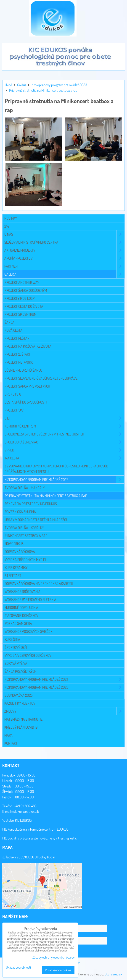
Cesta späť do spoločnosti (26, 402)
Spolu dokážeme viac (64, 442)
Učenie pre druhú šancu (23, 370)
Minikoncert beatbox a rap (26, 536)
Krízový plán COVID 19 (21, 727)
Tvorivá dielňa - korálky (24, 528)
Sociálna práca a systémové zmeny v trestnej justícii (43, 838)
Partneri (64, 266)
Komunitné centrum (64, 426)
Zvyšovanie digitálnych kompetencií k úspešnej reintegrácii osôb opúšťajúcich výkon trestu (56, 469)
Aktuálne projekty (64, 250)
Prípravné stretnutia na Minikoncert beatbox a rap (46, 496)
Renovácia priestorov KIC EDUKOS (31, 504)
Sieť (64, 418)
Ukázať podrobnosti (18, 968)
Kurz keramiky (16, 568)
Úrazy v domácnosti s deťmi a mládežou (37, 520)
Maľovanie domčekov (22, 615)
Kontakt (11, 743)
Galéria (64, 274)
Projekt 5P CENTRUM (21, 314)
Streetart (13, 576)
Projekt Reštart (18, 338)
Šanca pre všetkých (20, 671)
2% (7, 226)
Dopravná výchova (20, 552)
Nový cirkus (14, 544)
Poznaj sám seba (18, 623)
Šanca (9, 322)
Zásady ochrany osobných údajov (53, 957)
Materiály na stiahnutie (23, 719)
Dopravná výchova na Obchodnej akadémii (39, 584)
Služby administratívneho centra (64, 242)
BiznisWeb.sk (113, 974)
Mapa (8, 735)
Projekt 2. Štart (18, 354)
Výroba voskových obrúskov (28, 655)
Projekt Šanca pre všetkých (27, 386)
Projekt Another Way (22, 282)
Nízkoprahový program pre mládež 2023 (64, 480)
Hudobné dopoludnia (21, 607)
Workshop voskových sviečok (29, 631)
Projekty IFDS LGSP (20, 298)
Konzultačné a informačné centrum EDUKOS (38, 829)
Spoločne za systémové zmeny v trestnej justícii (64, 434)
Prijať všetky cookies (58, 970)
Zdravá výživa (16, 663)
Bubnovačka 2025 (19, 695)
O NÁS (64, 234)
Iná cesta (64, 458)
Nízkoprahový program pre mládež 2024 (64, 679)
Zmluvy (64, 711)
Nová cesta (13, 330)
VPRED (64, 450)
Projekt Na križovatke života (28, 346)
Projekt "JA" (14, 410)
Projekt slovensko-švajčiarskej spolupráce (41, 378)
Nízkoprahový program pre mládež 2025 (64, 687)
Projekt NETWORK (19, 362)
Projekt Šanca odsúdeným (26, 290)
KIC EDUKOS (23, 820)
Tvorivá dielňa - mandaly (25, 488)
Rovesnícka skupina (20, 512)
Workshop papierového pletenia (30, 599)
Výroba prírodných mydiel (26, 560)
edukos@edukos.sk (26, 811)
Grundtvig (13, 394)
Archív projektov (64, 258)
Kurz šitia (12, 639)
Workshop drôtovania (23, 592)
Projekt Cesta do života (24, 306)
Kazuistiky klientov (20, 703)
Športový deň (16, 647)
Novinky (11, 218)
